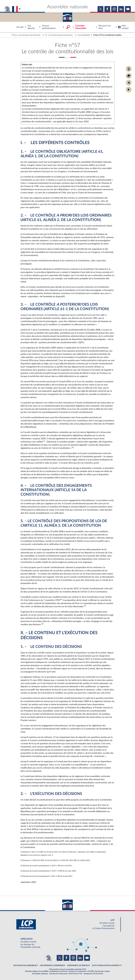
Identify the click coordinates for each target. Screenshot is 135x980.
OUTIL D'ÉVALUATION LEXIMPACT (106, 965)
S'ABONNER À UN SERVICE (78, 965)
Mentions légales (31, 971)
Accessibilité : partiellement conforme (53, 971)
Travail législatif (84, 35)
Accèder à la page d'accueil (67, 16)
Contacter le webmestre (78, 971)
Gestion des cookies (103, 971)
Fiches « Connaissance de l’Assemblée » (27, 35)
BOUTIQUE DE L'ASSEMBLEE (25, 965)
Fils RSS (91, 971)
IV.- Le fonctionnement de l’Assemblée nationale (60, 35)
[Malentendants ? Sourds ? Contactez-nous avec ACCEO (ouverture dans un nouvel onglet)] (48, 958)
